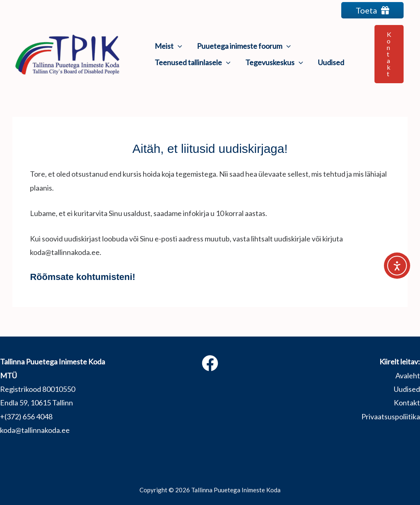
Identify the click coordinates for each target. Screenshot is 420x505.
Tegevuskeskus (274, 62)
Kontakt (407, 403)
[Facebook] (210, 363)
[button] (389, 54)
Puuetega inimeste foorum (244, 46)
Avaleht (408, 375)
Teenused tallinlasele (193, 62)
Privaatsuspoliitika (391, 416)
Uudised (331, 62)
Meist (168, 46)
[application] (178, 46)
